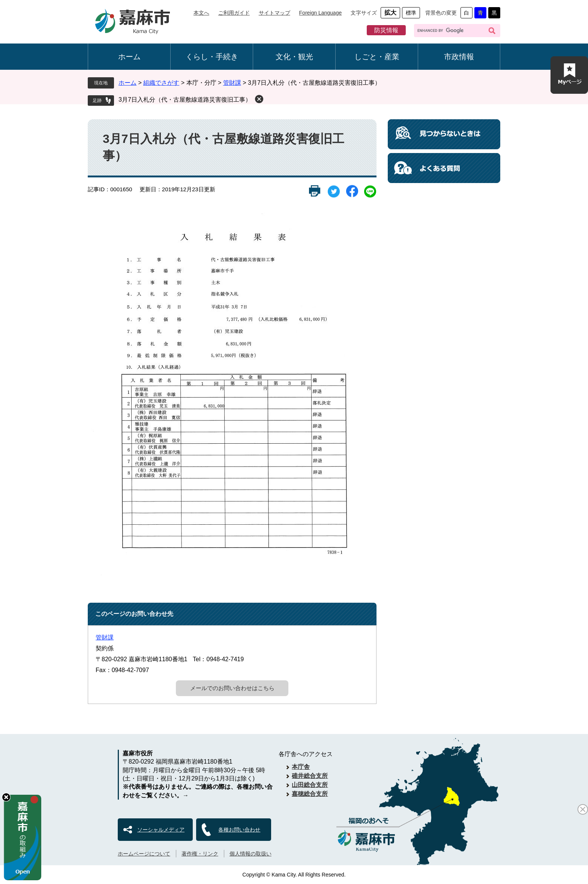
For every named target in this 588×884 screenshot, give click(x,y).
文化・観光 (294, 57)
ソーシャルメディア (161, 830)
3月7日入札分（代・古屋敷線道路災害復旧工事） (185, 100)
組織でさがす (161, 83)
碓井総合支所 (310, 776)
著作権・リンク (200, 854)
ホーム (129, 57)
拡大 (390, 13)
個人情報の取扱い (250, 854)
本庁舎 (301, 767)
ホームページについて (144, 854)
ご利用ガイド (234, 13)
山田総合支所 (310, 785)
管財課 (232, 83)
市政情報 (459, 57)
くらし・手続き (212, 57)
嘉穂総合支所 (310, 794)
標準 (411, 13)
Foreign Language (321, 13)
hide (6, 797)
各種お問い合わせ (239, 830)
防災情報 (386, 30)
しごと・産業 (377, 57)
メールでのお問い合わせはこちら (232, 688)
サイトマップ (274, 13)
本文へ (201, 13)
